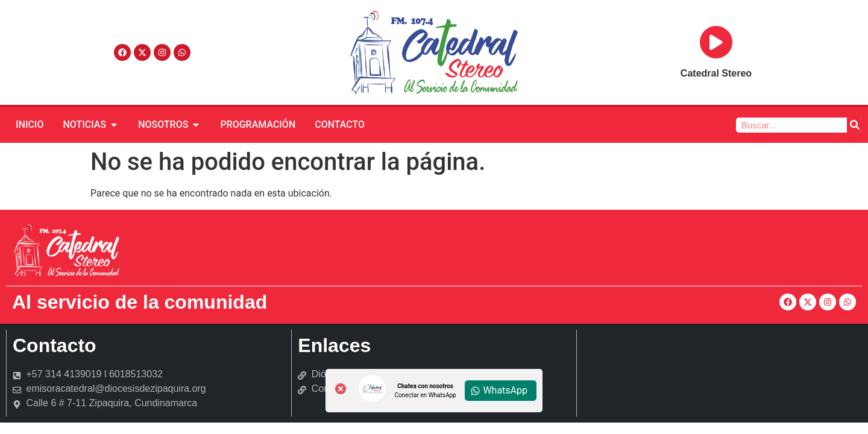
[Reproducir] (716, 42)
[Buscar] (854, 125)
